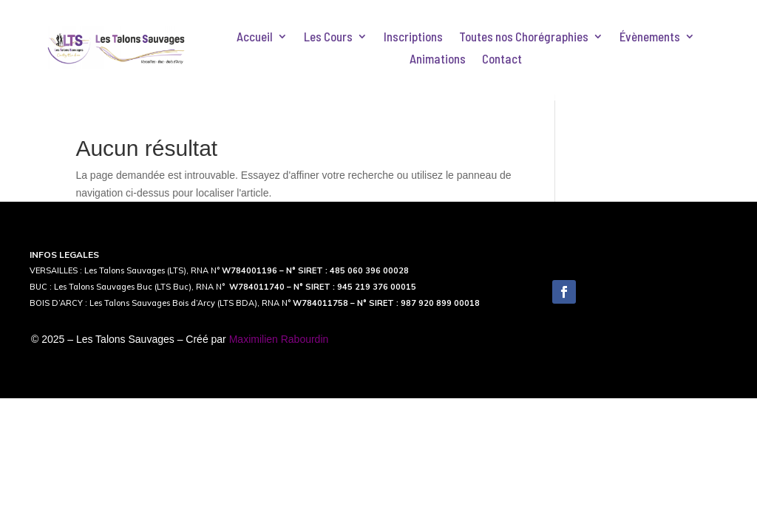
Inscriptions (413, 37)
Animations (438, 59)
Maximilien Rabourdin (279, 339)
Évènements (650, 37)
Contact (502, 59)
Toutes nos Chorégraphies (524, 37)
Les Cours (328, 37)
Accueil (255, 37)
